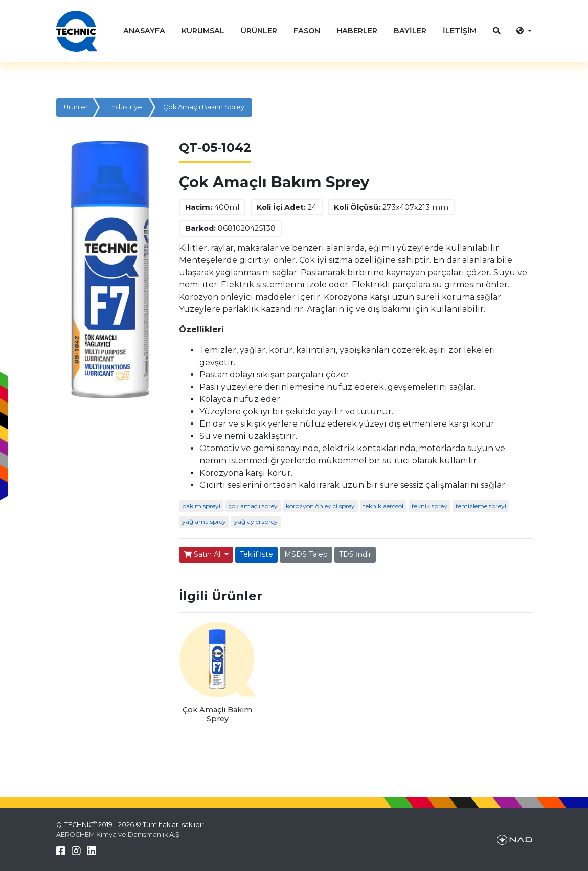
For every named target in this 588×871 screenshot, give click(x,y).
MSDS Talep (306, 554)
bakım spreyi (201, 506)
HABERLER (357, 31)
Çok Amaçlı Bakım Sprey (204, 107)
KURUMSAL (203, 31)
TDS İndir (355, 554)
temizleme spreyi (481, 506)
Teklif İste (256, 554)
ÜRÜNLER (259, 31)
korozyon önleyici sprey (320, 506)
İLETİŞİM (460, 31)
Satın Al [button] (203, 554)
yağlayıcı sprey (256, 521)
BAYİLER (410, 31)
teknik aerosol (383, 506)
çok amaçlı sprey (253, 506)
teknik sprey (429, 506)
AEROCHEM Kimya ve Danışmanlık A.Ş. (119, 834)
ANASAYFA (144, 31)
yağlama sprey (204, 521)
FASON (307, 31)
